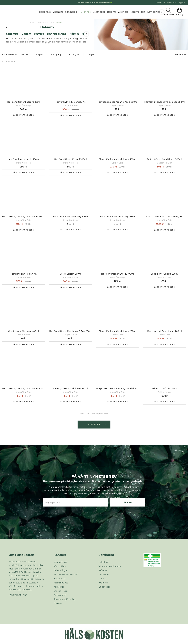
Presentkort (60, 595)
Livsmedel (99, 12)
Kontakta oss (60, 562)
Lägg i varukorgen (24, 115)
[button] (9, 55)
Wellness (123, 12)
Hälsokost (45, 12)
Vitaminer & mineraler (66, 12)
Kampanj (54, 55)
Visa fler (97, 424)
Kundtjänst (160, 3)
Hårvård (50, 22)
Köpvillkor (59, 587)
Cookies (58, 603)
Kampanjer (153, 12)
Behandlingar (61, 570)
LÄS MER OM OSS (18, 595)
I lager (37, 55)
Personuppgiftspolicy (65, 599)
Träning (111, 12)
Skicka (128, 502)
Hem (32, 22)
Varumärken (138, 12)
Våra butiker (60, 566)
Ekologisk (72, 55)
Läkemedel (104, 587)
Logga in (181, 3)
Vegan (89, 55)
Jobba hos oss (61, 583)
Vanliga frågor (61, 591)
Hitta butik (171, 3)
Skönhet (86, 12)
